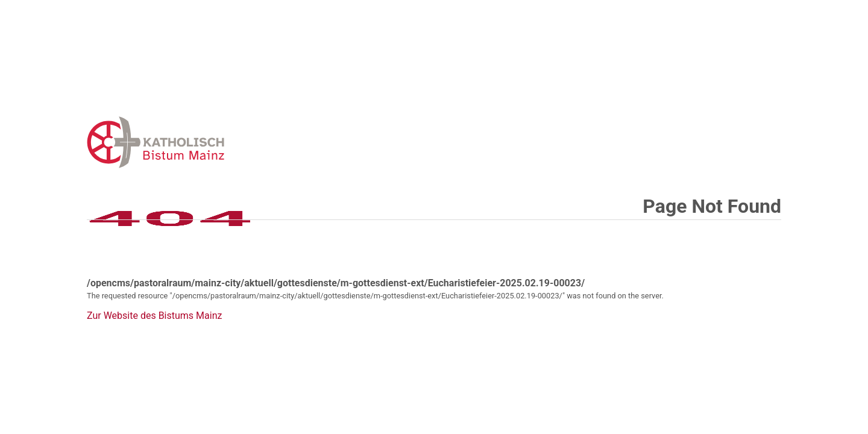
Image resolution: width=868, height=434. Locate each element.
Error (218, 142)
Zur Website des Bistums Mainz (154, 316)
